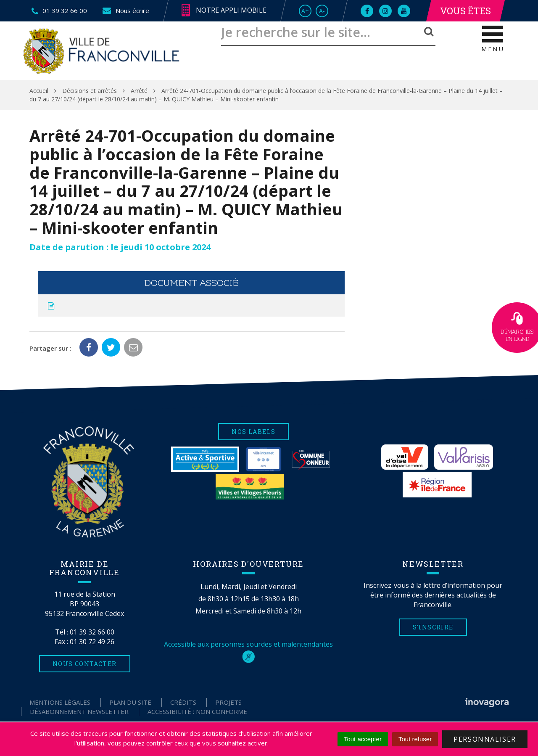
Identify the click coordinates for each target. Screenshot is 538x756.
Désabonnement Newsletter (79, 711)
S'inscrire (433, 627)
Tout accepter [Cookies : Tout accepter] (363, 739)
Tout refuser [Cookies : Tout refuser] (415, 739)
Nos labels (253, 432)
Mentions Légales (60, 702)
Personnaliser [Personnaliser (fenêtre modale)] (485, 739)
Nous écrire (125, 11)
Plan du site (130, 702)
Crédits (183, 702)
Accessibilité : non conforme (197, 711)
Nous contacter (85, 664)
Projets (228, 702)
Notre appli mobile (224, 11)
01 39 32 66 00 (92, 632)
